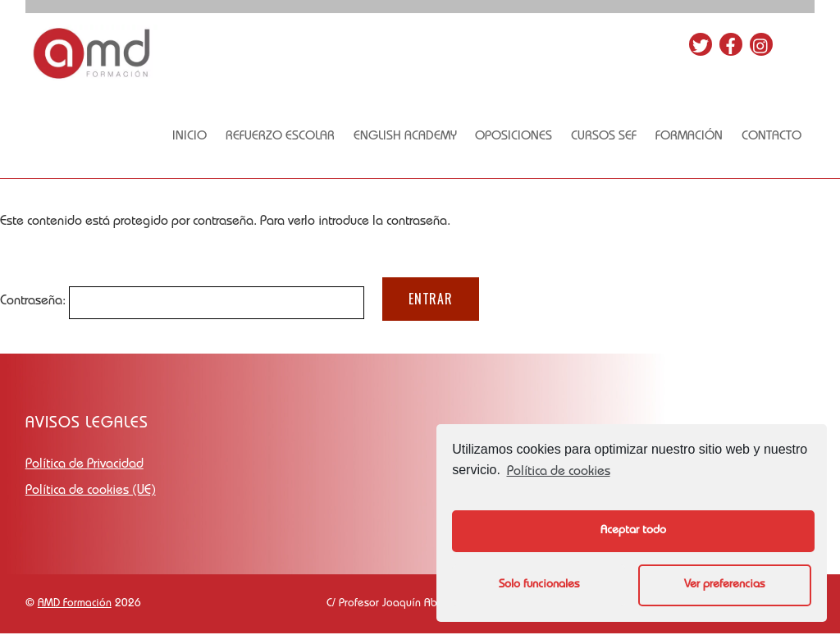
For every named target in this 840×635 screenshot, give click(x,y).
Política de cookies (559, 473)
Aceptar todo (633, 531)
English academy (409, 137)
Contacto (777, 137)
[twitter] (705, 39)
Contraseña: (182, 304)
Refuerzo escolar (284, 137)
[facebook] (736, 39)
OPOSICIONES (518, 137)
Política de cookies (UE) (91, 493)
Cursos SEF (609, 137)
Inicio (194, 137)
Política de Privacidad (84, 467)
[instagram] (766, 39)
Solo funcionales (539, 585)
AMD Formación (75, 605)
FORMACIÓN (694, 137)
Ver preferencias (724, 585)
